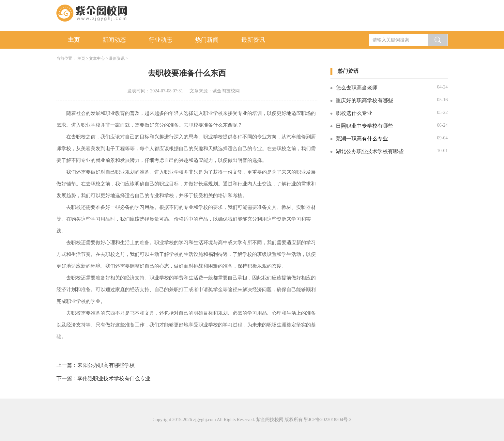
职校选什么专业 (354, 113)
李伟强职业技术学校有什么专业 (114, 378)
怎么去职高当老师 (357, 88)
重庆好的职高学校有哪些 (364, 100)
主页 (74, 40)
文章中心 (97, 58)
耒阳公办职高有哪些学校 (106, 365)
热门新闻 (207, 40)
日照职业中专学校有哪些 (364, 126)
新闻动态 (114, 40)
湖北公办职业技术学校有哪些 (370, 151)
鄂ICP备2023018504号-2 (328, 420)
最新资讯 (253, 40)
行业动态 (160, 40)
